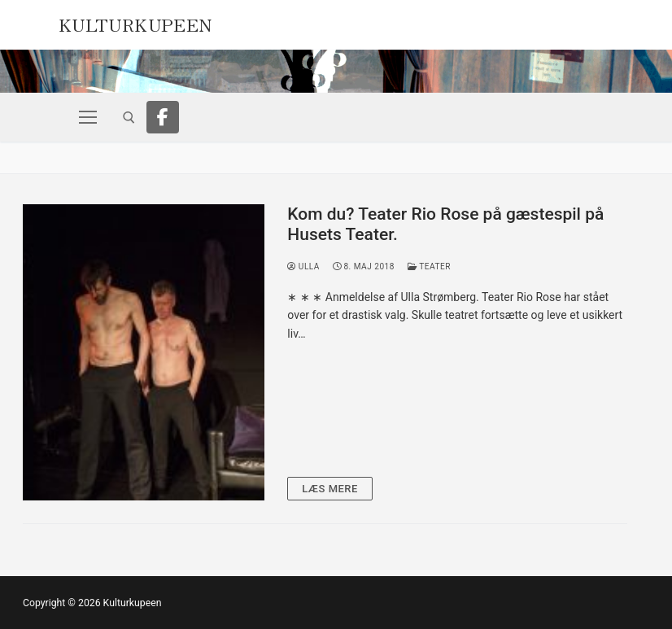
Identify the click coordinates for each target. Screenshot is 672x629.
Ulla (303, 266)
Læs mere (330, 489)
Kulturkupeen (135, 23)
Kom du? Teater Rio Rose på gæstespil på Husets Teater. (445, 225)
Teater (429, 266)
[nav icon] (88, 117)
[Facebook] (163, 117)
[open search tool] (129, 118)
